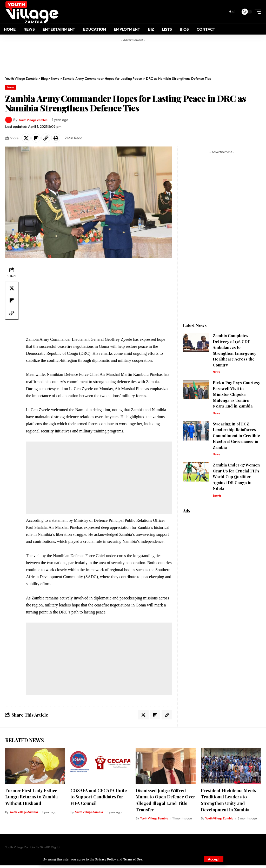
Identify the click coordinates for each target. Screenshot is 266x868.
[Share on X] (27, 139)
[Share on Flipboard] (38, 139)
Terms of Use (136, 859)
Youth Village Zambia (36, 120)
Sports (217, 498)
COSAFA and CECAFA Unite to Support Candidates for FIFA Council (99, 799)
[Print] (60, 139)
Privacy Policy (107, 859)
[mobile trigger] (256, 12)
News (11, 87)
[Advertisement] (133, 56)
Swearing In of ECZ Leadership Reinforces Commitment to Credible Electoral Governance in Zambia (236, 438)
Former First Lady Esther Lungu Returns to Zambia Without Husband (31, 799)
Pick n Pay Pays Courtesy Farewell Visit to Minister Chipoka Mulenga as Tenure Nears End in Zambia (236, 396)
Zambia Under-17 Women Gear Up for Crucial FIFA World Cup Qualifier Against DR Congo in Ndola (236, 479)
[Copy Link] (49, 139)
